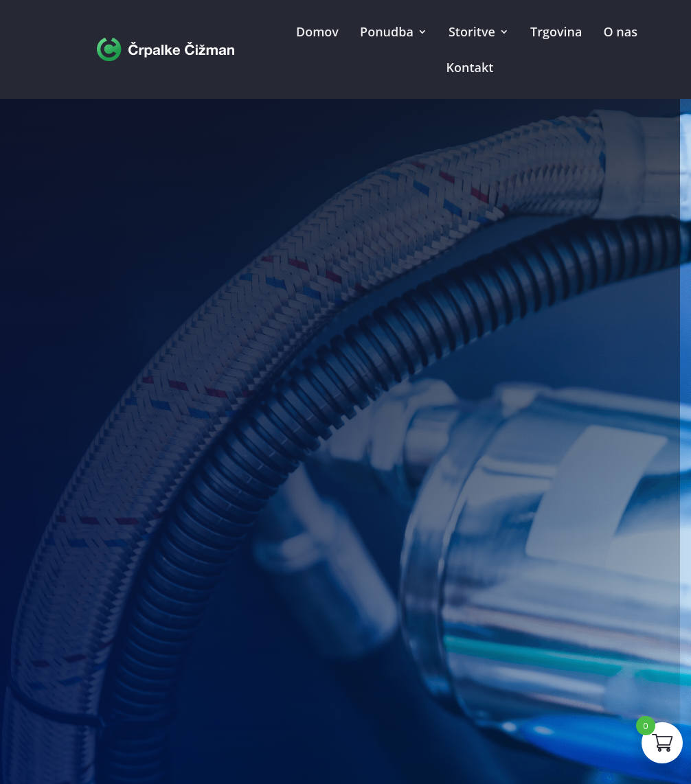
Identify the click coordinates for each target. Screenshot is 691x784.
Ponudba (387, 32)
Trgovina (556, 32)
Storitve (472, 32)
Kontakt (470, 67)
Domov (317, 32)
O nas (621, 32)
